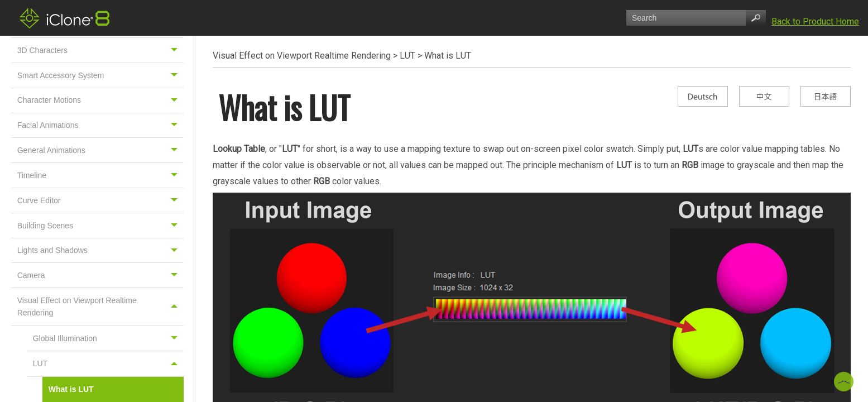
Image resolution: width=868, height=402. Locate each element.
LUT (108, 364)
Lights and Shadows (100, 251)
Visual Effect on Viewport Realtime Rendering (100, 307)
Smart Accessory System (100, 75)
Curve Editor (100, 200)
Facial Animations (100, 126)
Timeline (100, 175)
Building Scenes (100, 226)
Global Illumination (108, 339)
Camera (100, 275)
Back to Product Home (815, 21)
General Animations (100, 150)
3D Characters (100, 50)
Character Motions (100, 100)
